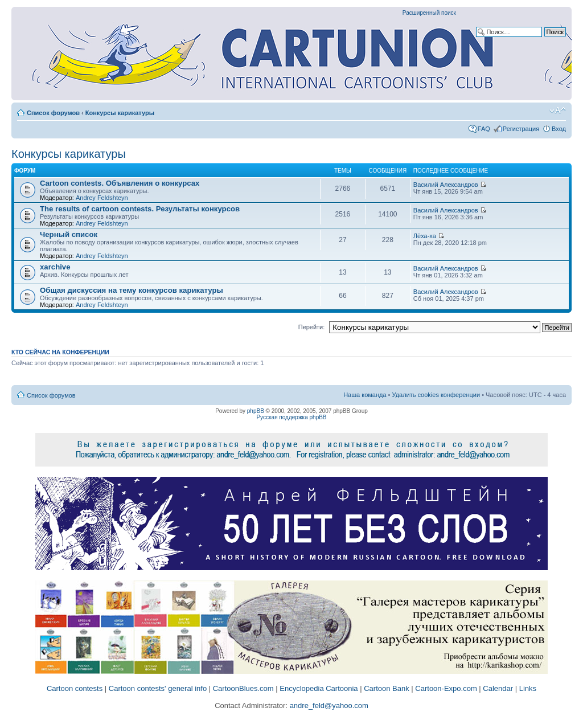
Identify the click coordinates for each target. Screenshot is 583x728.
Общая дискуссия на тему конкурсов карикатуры (132, 290)
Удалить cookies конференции (436, 395)
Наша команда (365, 395)
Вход (559, 129)
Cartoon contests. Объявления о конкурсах (120, 183)
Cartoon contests (75, 688)
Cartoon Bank (387, 688)
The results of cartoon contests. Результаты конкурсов (140, 209)
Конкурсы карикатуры (120, 113)
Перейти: (312, 327)
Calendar (498, 688)
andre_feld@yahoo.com (328, 705)
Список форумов (53, 113)
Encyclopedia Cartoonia (319, 688)
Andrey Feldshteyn (102, 198)
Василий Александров (446, 185)
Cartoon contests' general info (158, 688)
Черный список (69, 234)
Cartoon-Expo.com (446, 688)
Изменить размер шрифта (558, 111)
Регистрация (521, 129)
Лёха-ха (425, 236)
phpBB (256, 411)
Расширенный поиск (429, 13)
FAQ (484, 129)
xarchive (55, 267)
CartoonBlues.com (243, 688)
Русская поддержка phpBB (291, 417)
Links (528, 688)
